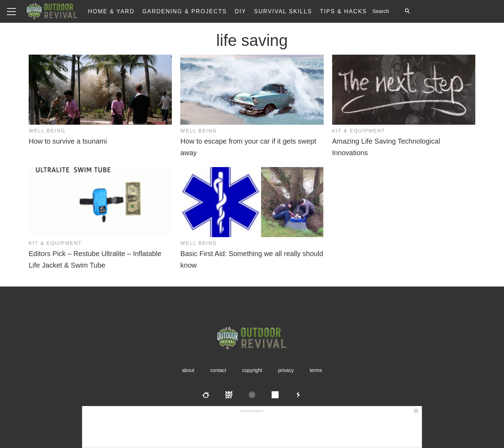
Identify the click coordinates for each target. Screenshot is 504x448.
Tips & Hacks (343, 11)
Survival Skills (283, 11)
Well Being (47, 131)
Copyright (252, 370)
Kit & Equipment (359, 131)
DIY (241, 11)
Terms (316, 370)
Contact (218, 370)
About (188, 370)
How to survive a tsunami (68, 141)
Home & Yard (111, 11)
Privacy (286, 370)
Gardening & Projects (184, 11)
